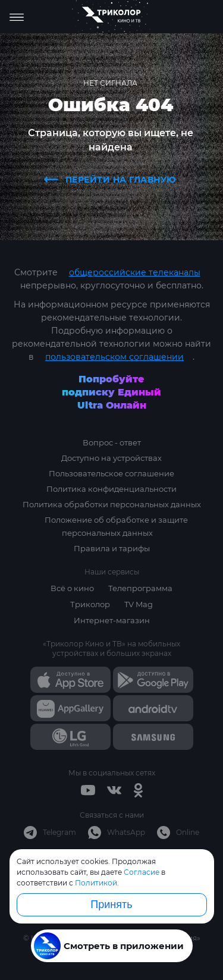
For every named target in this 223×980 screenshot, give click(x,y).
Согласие (142, 872)
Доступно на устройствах (111, 458)
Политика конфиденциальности (111, 489)
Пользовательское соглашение (111, 473)
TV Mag (139, 604)
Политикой (96, 883)
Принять (111, 904)
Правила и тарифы (112, 548)
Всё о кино (72, 588)
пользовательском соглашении (114, 357)
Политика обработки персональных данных (112, 504)
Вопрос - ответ (112, 442)
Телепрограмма (140, 588)
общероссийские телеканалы (135, 272)
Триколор (90, 604)
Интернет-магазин (112, 620)
